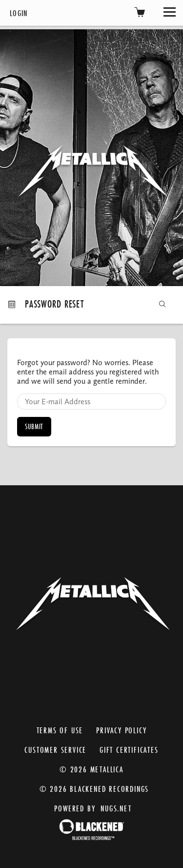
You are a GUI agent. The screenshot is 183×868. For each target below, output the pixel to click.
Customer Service (55, 750)
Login (19, 13)
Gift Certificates (129, 750)
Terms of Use (60, 730)
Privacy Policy (121, 730)
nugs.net (116, 808)
